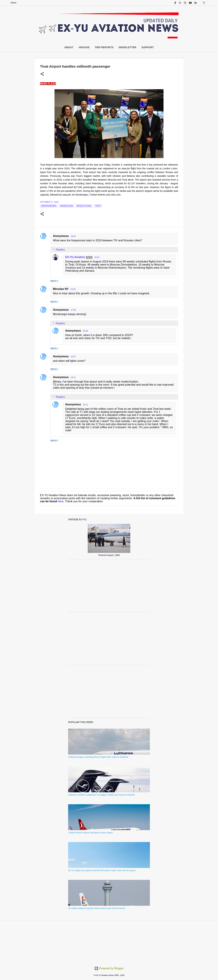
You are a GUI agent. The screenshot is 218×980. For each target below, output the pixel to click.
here (61, 501)
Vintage (84, 47)
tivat (98, 206)
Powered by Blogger (109, 968)
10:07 (73, 357)
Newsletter (127, 47)
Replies (60, 250)
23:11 (85, 405)
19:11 (73, 377)
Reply (54, 281)
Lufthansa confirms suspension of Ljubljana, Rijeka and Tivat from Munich (102, 795)
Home (14, 3)
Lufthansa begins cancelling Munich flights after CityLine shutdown (98, 757)
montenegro (49, 206)
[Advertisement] (109, 586)
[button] (42, 74)
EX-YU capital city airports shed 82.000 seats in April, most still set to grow (102, 870)
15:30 (73, 289)
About (69, 47)
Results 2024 (84, 206)
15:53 (97, 257)
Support (148, 47)
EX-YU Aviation (75, 257)
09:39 (85, 331)
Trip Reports (104, 47)
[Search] (204, 3)
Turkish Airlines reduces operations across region (90, 833)
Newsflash (67, 206)
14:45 (73, 236)
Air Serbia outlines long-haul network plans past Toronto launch (97, 908)
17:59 (73, 310)
